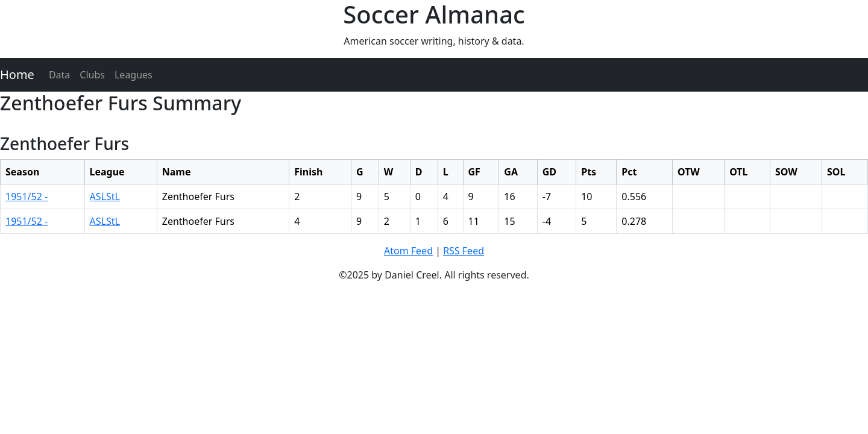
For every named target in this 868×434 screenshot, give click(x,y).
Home (17, 74)
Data (59, 75)
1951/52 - (27, 197)
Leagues (134, 75)
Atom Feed (408, 251)
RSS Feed (464, 251)
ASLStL (105, 197)
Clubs (92, 75)
